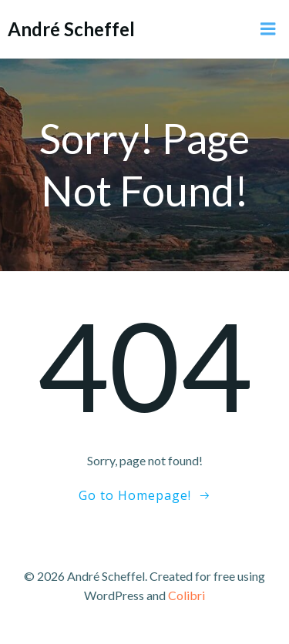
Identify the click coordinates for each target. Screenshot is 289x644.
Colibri (187, 595)
